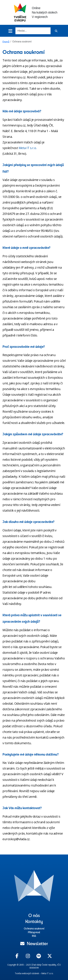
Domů (6, 42)
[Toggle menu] (10, 31)
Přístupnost (34, 932)
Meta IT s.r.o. (28, 148)
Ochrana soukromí (34, 928)
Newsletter (34, 943)
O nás (34, 915)
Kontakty (34, 921)
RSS (34, 936)
